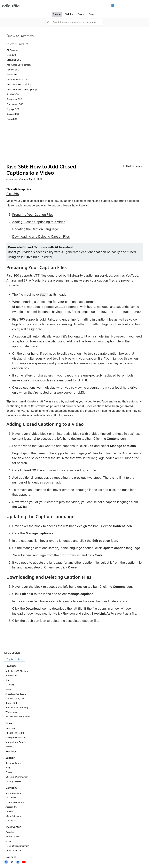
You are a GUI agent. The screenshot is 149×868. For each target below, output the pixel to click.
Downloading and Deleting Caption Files (41, 237)
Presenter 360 (14, 99)
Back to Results (133, 166)
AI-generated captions (77, 252)
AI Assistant (13, 50)
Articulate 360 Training (19, 84)
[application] (141, 860)
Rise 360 (11, 55)
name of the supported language (60, 453)
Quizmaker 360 (15, 104)
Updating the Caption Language (35, 229)
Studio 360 (13, 94)
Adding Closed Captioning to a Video (39, 222)
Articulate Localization (19, 65)
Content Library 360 (18, 80)
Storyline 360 (14, 60)
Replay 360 (13, 114)
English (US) (16, 660)
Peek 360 (12, 119)
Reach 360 (12, 75)
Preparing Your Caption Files (33, 215)
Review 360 (13, 70)
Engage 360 (13, 109)
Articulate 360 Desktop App (22, 89)
